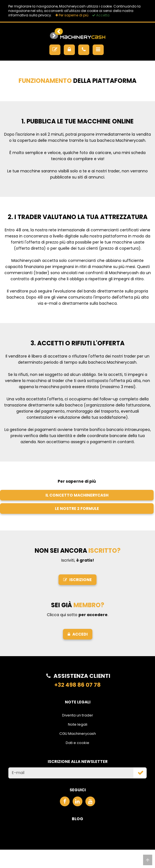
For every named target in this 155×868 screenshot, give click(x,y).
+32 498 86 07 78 (77, 685)
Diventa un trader (78, 715)
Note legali (78, 724)
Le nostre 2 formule (77, 509)
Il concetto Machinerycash (77, 495)
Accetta (101, 15)
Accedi (78, 634)
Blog (77, 819)
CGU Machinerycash (78, 734)
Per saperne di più (72, 15)
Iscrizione (77, 580)
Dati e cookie (77, 743)
